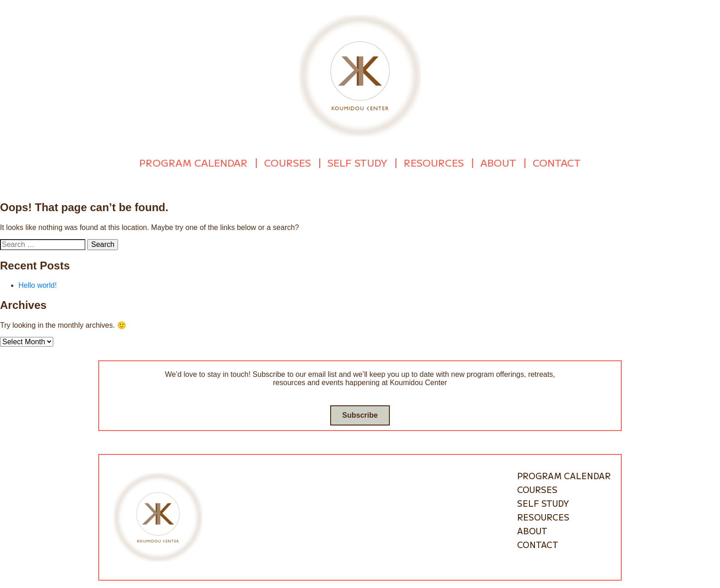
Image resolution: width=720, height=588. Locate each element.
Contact (557, 162)
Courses (287, 162)
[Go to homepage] (360, 75)
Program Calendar (193, 162)
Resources (434, 162)
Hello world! (38, 283)
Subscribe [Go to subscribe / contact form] (360, 413)
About (498, 162)
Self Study (357, 162)
